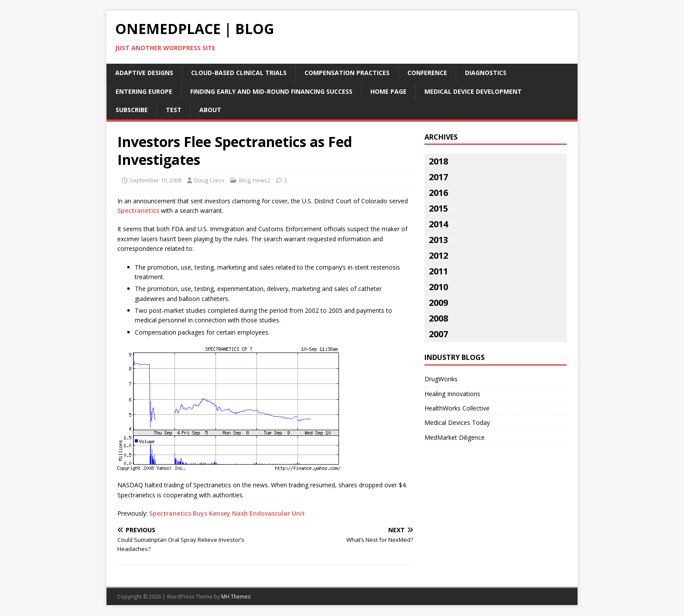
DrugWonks (441, 379)
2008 (438, 318)
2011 (438, 271)
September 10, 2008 (156, 180)
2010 (438, 287)
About (210, 110)
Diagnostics (486, 73)
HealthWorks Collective (457, 408)
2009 (438, 303)
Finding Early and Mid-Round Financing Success (271, 91)
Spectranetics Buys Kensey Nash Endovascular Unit (227, 513)
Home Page (388, 91)
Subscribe (132, 110)
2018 (438, 161)
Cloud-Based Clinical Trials (239, 73)
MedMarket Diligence (455, 437)
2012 (438, 255)
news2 (262, 180)
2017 (438, 177)
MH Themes (236, 597)
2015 (438, 208)
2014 (438, 224)
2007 (438, 334)
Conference (427, 73)
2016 (438, 193)
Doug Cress (209, 180)
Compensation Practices (347, 73)
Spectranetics (138, 210)
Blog (245, 180)
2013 (438, 240)
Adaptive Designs (144, 73)
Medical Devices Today (457, 423)
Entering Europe (144, 91)
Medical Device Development (473, 91)
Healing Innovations (452, 394)
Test (174, 110)
